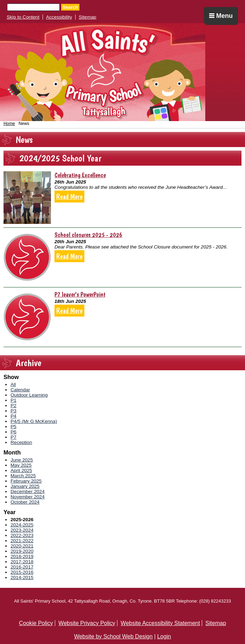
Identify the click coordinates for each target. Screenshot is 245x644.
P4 (14, 416)
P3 (14, 411)
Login (164, 636)
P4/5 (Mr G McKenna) (34, 421)
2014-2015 (22, 577)
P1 (14, 400)
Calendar (20, 390)
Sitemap (88, 17)
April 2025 (21, 470)
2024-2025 (22, 525)
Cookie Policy (36, 623)
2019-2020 (22, 551)
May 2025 (21, 465)
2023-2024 (22, 530)
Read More (69, 197)
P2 (14, 406)
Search (70, 7)
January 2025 (25, 486)
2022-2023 (22, 535)
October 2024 (25, 502)
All (13, 384)
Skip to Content (23, 17)
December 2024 (28, 492)
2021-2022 (22, 541)
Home (9, 124)
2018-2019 (22, 556)
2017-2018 (22, 562)
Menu (221, 16)
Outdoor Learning (29, 395)
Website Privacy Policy (87, 623)
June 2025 (22, 460)
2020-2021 (22, 546)
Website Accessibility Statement (160, 623)
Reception (21, 442)
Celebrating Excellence (80, 175)
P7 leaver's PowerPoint (80, 294)
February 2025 (26, 481)
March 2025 (23, 476)
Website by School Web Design (114, 636)
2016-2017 (22, 567)
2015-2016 (22, 572)
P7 (14, 437)
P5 (14, 427)
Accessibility (59, 17)
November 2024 (28, 497)
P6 (14, 432)
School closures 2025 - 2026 (88, 235)
